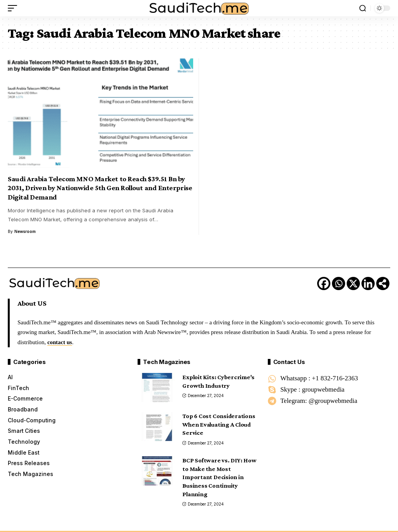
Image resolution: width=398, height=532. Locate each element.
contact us (60, 342)
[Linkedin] (368, 283)
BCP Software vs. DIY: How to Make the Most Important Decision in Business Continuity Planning (219, 477)
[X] (353, 283)
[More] (383, 283)
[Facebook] (324, 283)
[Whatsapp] (339, 283)
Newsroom (25, 231)
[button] (14, 8)
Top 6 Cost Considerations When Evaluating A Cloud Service (219, 424)
